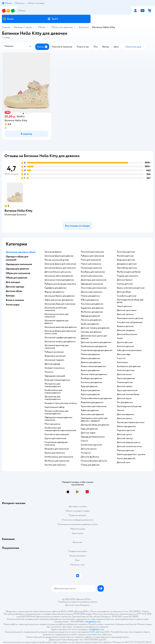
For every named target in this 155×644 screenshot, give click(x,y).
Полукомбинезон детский (94, 461)
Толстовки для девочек (92, 304)
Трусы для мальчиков (127, 390)
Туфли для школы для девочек (59, 300)
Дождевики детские (127, 264)
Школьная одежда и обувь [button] (21, 252)
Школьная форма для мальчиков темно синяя (60, 332)
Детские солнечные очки (129, 446)
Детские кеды (124, 354)
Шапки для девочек (126, 426)
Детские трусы (124, 398)
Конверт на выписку (55, 368)
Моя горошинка (52, 424)
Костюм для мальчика (55, 465)
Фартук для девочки (54, 292)
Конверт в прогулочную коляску (61, 403)
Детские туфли (88, 433)
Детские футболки (90, 457)
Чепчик (121, 410)
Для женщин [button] (13, 282)
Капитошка (122, 362)
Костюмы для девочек (92, 382)
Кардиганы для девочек (92, 308)
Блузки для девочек (90, 390)
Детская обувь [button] (14, 291)
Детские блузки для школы (58, 272)
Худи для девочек (89, 386)
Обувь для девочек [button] (17, 278)
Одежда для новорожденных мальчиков (59, 419)
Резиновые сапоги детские (130, 318)
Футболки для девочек (92, 312)
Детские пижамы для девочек (95, 328)
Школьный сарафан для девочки (60, 338)
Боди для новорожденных (57, 380)
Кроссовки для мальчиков (94, 406)
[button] (53, 19)
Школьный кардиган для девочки (56, 322)
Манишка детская (125, 450)
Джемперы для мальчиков (93, 280)
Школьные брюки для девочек (60, 296)
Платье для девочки (90, 296)
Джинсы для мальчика (91, 292)
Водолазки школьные (55, 356)
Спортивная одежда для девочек (97, 350)
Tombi (120, 338)
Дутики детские (125, 342)
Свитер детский (125, 284)
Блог (77, 560)
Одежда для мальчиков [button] (19, 264)
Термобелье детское (127, 268)
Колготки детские (126, 370)
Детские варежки (125, 414)
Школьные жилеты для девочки (60, 342)
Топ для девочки (125, 402)
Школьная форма (53, 252)
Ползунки (86, 453)
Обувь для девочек (62, 27)
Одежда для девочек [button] (17, 269)
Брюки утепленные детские (131, 288)
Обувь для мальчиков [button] (18, 273)
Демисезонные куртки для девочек (94, 337)
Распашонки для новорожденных (53, 385)
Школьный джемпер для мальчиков (56, 347)
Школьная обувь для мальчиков (60, 304)
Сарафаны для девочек (56, 288)
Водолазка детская (126, 260)
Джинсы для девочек (91, 362)
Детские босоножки (127, 334)
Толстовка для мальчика (92, 252)
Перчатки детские (126, 430)
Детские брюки (125, 280)
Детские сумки (124, 434)
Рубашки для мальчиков (92, 256)
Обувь (42, 27)
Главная (6, 27)
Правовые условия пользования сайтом (78, 602)
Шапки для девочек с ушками (131, 454)
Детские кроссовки (127, 310)
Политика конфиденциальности (78, 520)
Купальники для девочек (129, 366)
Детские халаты (125, 386)
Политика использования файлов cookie (77, 524)
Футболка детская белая (129, 272)
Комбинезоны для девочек (94, 346)
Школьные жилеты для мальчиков (56, 309)
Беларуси (85, 605)
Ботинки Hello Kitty (18, 211)
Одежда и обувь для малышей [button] (17, 258)
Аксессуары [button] (13, 305)
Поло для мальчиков (91, 260)
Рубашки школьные (54, 352)
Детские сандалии (126, 330)
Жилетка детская (125, 256)
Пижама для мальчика (91, 268)
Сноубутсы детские (127, 296)
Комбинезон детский (91, 445)
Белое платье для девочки (93, 366)
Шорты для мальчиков (92, 276)
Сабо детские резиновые (129, 350)
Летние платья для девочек (94, 374)
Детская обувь (124, 292)
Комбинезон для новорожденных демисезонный (60, 429)
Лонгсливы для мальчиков (94, 288)
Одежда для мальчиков (92, 284)
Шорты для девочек (90, 358)
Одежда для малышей (55, 376)
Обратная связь (78, 529)
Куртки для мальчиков (55, 438)
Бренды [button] (10, 296)
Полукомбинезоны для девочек (96, 398)
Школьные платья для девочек (59, 280)
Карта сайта (77, 533)
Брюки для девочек (90, 370)
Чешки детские (124, 306)
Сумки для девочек (126, 458)
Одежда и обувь (23, 27)
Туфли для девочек (90, 410)
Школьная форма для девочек (59, 256)
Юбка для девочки (90, 300)
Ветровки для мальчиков (57, 449)
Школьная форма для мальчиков (60, 264)
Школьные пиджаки (54, 360)
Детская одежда (52, 364)
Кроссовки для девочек (92, 414)
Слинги (84, 441)
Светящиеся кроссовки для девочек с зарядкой (94, 420)
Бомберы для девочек (92, 378)
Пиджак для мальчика (127, 276)
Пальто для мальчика (91, 264)
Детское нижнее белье (128, 394)
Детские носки (124, 374)
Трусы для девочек (126, 378)
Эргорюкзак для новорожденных (53, 398)
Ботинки (84, 27)
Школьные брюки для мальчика (60, 268)
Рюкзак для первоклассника (131, 422)
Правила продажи (78, 515)
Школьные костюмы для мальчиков (57, 315)
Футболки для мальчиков (57, 461)
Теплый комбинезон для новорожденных (56, 412)
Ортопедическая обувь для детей (130, 301)
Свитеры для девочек (91, 332)
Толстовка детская (126, 252)
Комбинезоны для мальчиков (59, 457)
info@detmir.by (93, 622)
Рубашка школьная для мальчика (60, 284)
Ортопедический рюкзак (129, 406)
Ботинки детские (125, 346)
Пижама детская (125, 382)
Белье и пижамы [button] (15, 300)
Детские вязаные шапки (129, 442)
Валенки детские (125, 326)
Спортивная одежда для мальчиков (56, 444)
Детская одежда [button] (15, 287)
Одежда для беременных (93, 437)
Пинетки (49, 372)
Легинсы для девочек (91, 320)
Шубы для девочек (90, 324)
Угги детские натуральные (130, 322)
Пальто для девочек (90, 354)
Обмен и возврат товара (77, 511)
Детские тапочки (125, 314)
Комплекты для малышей (57, 434)
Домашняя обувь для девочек (95, 425)
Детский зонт (124, 462)
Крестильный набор (54, 407)
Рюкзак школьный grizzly (57, 260)
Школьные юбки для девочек (59, 276)
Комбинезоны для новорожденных (53, 391)
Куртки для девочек (90, 394)
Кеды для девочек (89, 429)
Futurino (121, 358)
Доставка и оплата (78, 506)
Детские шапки (124, 418)
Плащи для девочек (90, 465)
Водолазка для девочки (92, 402)
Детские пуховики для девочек (96, 342)
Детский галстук (125, 438)
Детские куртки (89, 449)
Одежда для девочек (91, 316)
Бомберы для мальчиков (93, 272)
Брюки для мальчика (55, 453)
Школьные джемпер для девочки (61, 327)
